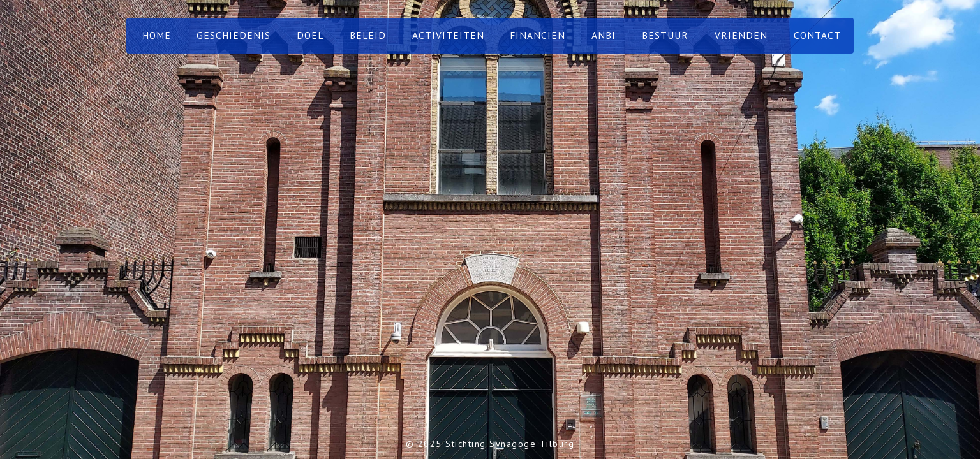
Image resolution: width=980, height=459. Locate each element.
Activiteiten (448, 35)
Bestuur (665, 35)
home (157, 35)
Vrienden (741, 35)
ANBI (604, 35)
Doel (310, 35)
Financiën (538, 35)
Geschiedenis (234, 35)
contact (817, 35)
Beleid (368, 35)
